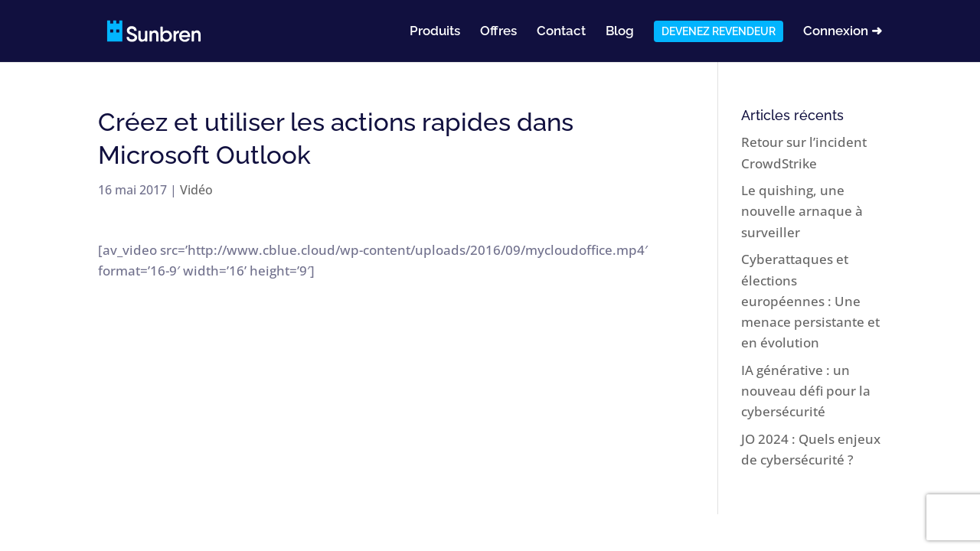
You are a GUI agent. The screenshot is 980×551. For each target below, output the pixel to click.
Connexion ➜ (843, 32)
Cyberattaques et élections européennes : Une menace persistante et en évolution (810, 301)
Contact (561, 32)
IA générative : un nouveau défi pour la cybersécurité (806, 391)
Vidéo (196, 190)
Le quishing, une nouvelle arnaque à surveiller (802, 211)
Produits (435, 32)
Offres (498, 32)
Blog (620, 32)
